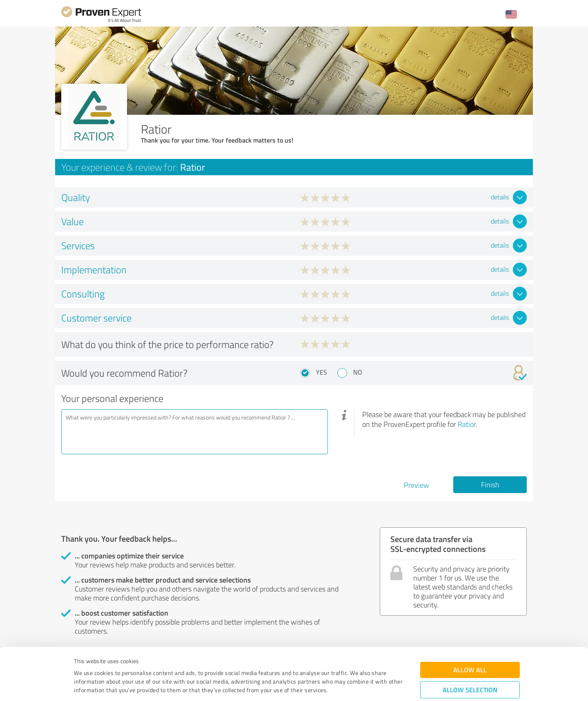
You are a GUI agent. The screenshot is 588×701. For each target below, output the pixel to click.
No (358, 372)
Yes (322, 372)
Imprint (84, 663)
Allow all (470, 625)
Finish (490, 484)
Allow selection (470, 645)
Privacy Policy (115, 663)
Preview (416, 485)
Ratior (467, 424)
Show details (345, 686)
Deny (470, 671)
